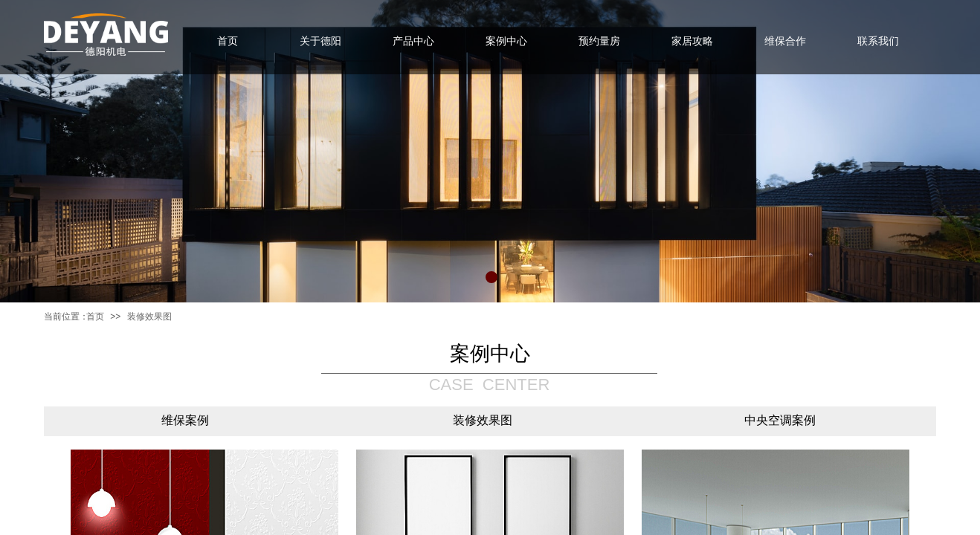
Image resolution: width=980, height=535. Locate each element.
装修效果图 (149, 317)
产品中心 (413, 41)
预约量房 (599, 41)
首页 (95, 317)
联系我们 (878, 41)
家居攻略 (692, 41)
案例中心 (506, 41)
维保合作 (785, 41)
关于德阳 (320, 41)
